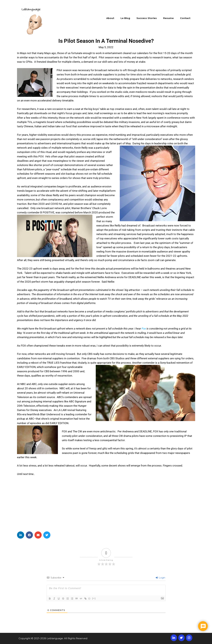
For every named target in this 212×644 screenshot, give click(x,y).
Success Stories (147, 18)
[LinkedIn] (174, 638)
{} (90, 598)
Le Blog (125, 18)
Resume (168, 18)
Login (160, 578)
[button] (21, 535)
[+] (94, 598)
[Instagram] (189, 638)
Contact (185, 18)
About (110, 18)
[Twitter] (181, 638)
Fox (144, 329)
